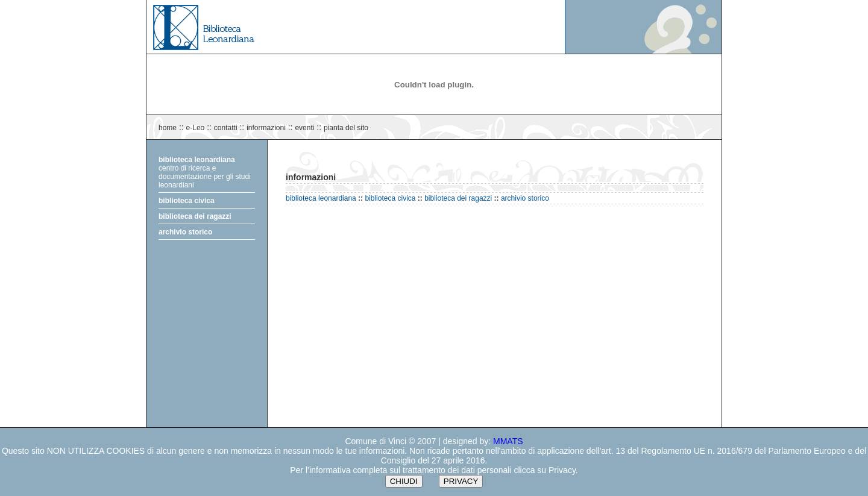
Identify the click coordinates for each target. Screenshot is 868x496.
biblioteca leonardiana (321, 198)
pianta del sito (346, 128)
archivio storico (185, 232)
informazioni (266, 128)
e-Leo (196, 128)
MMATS (508, 441)
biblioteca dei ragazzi (195, 216)
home (168, 128)
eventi (304, 128)
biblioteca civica (187, 201)
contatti (226, 128)
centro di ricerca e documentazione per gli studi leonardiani (205, 172)
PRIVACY (461, 481)
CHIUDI (404, 481)
